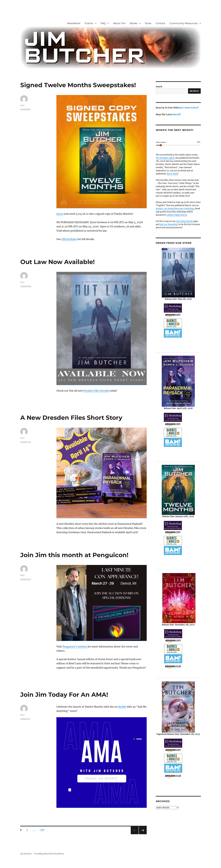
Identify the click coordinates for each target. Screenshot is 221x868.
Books (134, 23)
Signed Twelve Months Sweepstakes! (78, 85)
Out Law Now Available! (58, 262)
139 (43, 830)
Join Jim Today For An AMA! (64, 695)
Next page (143, 834)
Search (159, 87)
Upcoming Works (184, 221)
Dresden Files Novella (96, 391)
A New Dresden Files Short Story (71, 418)
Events (89, 23)
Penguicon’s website (75, 647)
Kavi (22, 105)
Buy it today (172, 174)
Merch (176, 114)
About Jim (119, 23)
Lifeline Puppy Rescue (177, 215)
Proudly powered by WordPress (49, 854)
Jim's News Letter (188, 108)
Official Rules (69, 239)
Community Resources (184, 23)
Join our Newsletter (169, 224)
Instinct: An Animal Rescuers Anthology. (175, 209)
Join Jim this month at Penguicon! (74, 555)
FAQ (103, 23)
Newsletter (74, 23)
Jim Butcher (26, 854)
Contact (160, 23)
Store (148, 23)
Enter (60, 214)
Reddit (122, 707)
